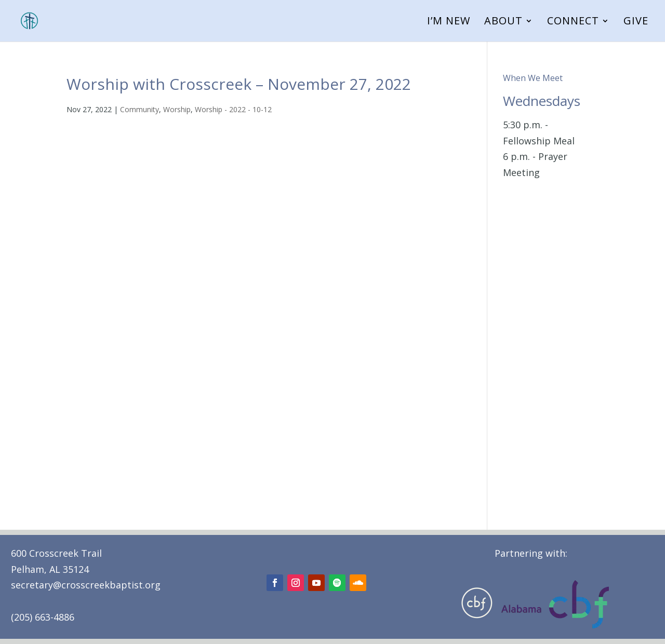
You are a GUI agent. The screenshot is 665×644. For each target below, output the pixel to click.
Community (139, 109)
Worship (177, 109)
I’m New (449, 22)
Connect (573, 22)
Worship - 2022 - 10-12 (233, 109)
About (503, 22)
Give (636, 22)
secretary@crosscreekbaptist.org (86, 585)
